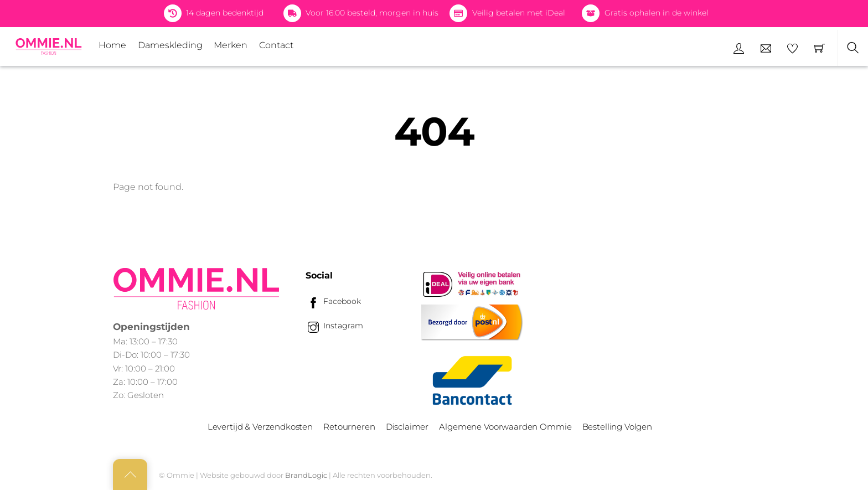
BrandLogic (306, 475)
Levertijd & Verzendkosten (260, 427)
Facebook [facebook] (333, 301)
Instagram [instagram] (334, 326)
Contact (276, 45)
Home (112, 45)
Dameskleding (170, 45)
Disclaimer (407, 427)
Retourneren (349, 427)
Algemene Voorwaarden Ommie (505, 427)
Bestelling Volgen (617, 427)
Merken (231, 45)
